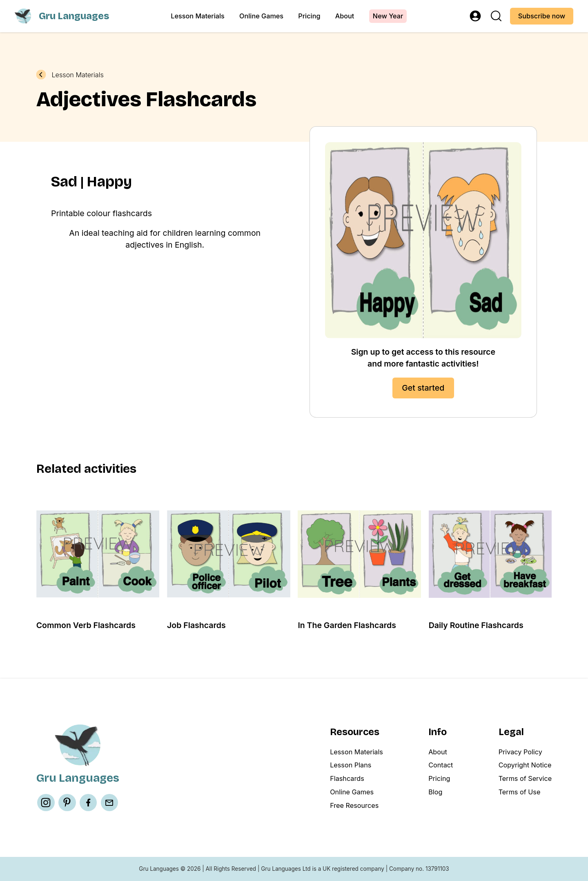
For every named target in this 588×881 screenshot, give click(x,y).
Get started (423, 388)
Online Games (261, 16)
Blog (435, 792)
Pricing (309, 16)
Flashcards (347, 778)
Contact (441, 765)
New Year (388, 16)
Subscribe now (542, 16)
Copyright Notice (525, 765)
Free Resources (354, 805)
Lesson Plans (351, 765)
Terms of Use (520, 792)
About (345, 16)
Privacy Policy (520, 752)
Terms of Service (525, 778)
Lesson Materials (197, 16)
